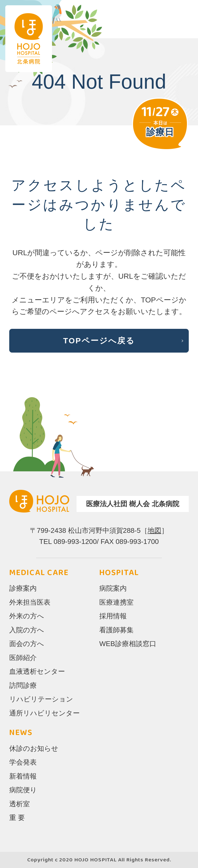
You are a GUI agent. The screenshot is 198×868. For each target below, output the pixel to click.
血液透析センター (37, 671)
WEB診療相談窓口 (128, 644)
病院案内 (113, 588)
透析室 (20, 804)
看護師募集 (116, 630)
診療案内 (23, 588)
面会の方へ (27, 644)
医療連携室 (116, 602)
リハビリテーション (41, 699)
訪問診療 (23, 685)
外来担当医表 (30, 602)
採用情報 (113, 616)
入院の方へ (27, 630)
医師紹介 (23, 658)
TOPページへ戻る (99, 341)
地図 (154, 530)
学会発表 (23, 762)
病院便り (23, 790)
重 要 (17, 818)
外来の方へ (27, 616)
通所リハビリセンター (44, 713)
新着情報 (23, 776)
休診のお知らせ (34, 748)
